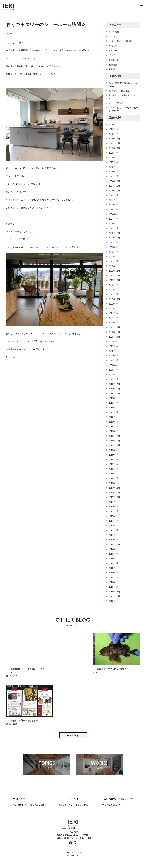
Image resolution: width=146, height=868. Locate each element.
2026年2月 (114, 129)
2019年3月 (114, 426)
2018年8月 (114, 450)
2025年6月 (114, 162)
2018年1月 (114, 483)
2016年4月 (114, 573)
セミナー (113, 51)
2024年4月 (114, 214)
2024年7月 (114, 200)
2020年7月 (114, 351)
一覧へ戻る (73, 736)
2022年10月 (114, 280)
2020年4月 (114, 365)
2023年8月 (114, 247)
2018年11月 (114, 441)
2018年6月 (114, 459)
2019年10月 (114, 393)
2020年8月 (114, 346)
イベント (113, 36)
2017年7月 (114, 511)
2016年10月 (114, 544)
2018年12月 (114, 436)
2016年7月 (114, 559)
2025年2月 (114, 172)
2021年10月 (114, 299)
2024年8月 (114, 195)
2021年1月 (114, 323)
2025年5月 (114, 167)
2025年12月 (114, 139)
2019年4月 (114, 422)
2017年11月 (114, 493)
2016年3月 (114, 577)
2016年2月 (114, 582)
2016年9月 (114, 549)
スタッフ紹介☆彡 (117, 103)
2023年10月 (114, 238)
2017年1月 (114, 540)
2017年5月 (114, 521)
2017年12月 (114, 488)
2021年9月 (114, 304)
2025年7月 (114, 158)
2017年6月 (114, 516)
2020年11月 (114, 332)
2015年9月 (114, 601)
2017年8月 (114, 507)
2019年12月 (114, 384)
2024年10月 (114, 191)
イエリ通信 (114, 32)
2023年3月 (114, 261)
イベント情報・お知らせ (120, 41)
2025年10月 (114, 148)
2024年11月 (114, 186)
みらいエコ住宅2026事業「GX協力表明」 (123, 84)
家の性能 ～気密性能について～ (123, 97)
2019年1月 (114, 431)
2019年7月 (114, 408)
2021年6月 (114, 313)
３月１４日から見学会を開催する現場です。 (123, 109)
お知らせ (113, 46)
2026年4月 (114, 125)
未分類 (112, 69)
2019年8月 (114, 403)
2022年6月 (114, 294)
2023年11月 (114, 233)
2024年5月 (114, 209)
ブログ (22, 34)
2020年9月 (114, 342)
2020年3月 (114, 370)
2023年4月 (114, 257)
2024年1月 (114, 228)
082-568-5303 (65, 838)
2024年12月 (114, 181)
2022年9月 (114, 285)
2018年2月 (114, 478)
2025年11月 (114, 143)
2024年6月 (114, 205)
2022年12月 (114, 271)
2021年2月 (114, 318)
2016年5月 (114, 568)
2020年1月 (114, 379)
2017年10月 (114, 497)
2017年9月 (114, 502)
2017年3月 (114, 530)
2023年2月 (114, 266)
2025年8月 (114, 153)
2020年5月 (114, 360)
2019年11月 (114, 389)
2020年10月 (114, 337)
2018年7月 (114, 455)
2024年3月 (114, 219)
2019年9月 (114, 398)
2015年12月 (114, 592)
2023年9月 (114, 242)
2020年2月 (114, 375)
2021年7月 (114, 309)
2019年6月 (114, 412)
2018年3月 (114, 474)
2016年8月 (114, 554)
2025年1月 (114, 176)
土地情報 (113, 65)
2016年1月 (114, 587)
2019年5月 (114, 417)
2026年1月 (114, 134)
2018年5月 (114, 464)
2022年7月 (114, 290)
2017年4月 (114, 526)
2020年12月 (114, 327)
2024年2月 (114, 224)
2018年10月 (114, 445)
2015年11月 (114, 596)
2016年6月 (114, 563)
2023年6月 (114, 252)
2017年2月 (114, 535)
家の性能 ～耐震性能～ (120, 91)
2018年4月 (114, 469)
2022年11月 (114, 275)
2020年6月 (114, 356)
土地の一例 (114, 60)
